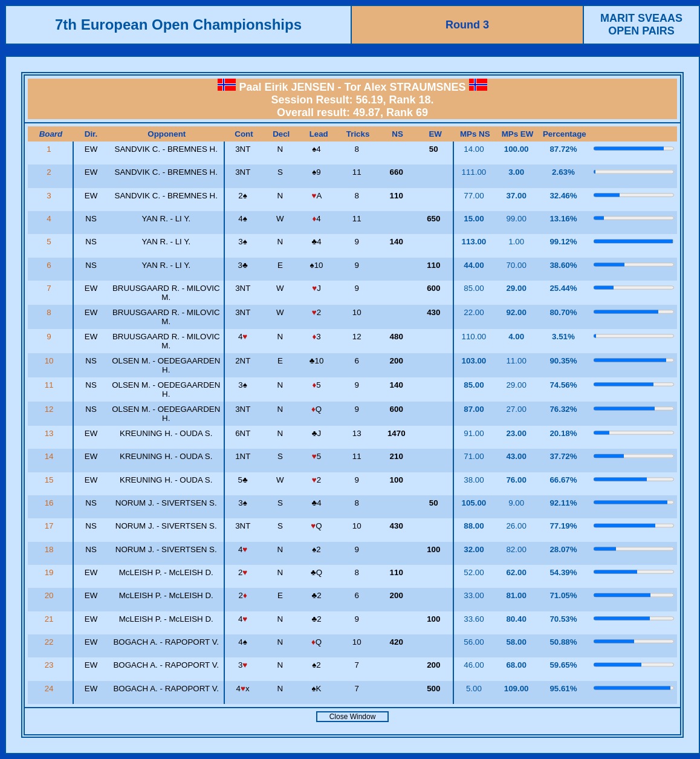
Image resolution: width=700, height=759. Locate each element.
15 (50, 480)
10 (50, 361)
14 (50, 456)
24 (50, 689)
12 (50, 409)
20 (50, 595)
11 (50, 385)
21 (50, 619)
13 (50, 433)
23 (50, 665)
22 (50, 642)
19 (50, 572)
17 (50, 526)
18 (50, 549)
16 (50, 503)
